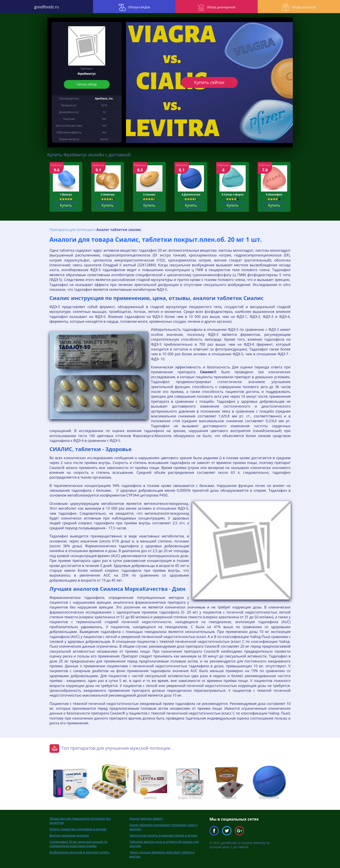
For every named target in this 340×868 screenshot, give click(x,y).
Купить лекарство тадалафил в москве (78, 829)
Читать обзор (87, 84)
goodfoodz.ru (42, 7)
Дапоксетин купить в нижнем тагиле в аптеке (163, 835)
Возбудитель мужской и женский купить (80, 852)
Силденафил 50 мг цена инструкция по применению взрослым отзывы (79, 844)
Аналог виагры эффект (146, 818)
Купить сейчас (209, 82)
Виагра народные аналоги (69, 835)
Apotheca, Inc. (104, 98)
